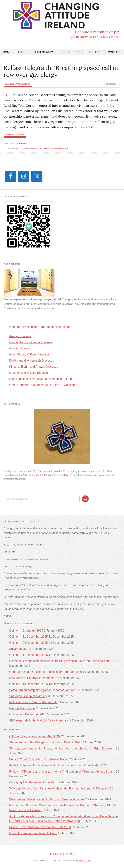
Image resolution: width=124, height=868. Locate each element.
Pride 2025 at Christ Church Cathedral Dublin (39, 759)
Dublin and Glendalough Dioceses (32, 361)
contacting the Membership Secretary (48, 475)
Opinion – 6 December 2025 (28, 714)
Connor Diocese (20, 348)
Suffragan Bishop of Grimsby (28, 696)
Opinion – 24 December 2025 (29, 643)
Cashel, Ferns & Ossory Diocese (31, 342)
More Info (10, 552)
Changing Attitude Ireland (32, 17)
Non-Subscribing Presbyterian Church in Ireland (41, 379)
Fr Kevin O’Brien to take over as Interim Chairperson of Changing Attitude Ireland (62, 772)
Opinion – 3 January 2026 (26, 631)
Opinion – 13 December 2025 (29, 684)
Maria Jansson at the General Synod (33, 833)
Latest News (46, 53)
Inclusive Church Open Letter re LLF (33, 702)
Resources (72, 53)
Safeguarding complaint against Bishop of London (42, 690)
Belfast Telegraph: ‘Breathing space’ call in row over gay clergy (61, 71)
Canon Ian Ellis (43, 149)
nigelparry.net (84, 861)
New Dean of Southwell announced (32, 678)
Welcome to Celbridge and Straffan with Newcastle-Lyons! (47, 799)
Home (7, 52)
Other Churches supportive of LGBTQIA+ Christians (43, 385)
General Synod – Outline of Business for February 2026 (46, 672)
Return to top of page (62, 854)
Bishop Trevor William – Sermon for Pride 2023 (40, 827)
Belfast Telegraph (25, 149)
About (23, 53)
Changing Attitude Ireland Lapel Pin (32, 782)
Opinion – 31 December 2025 (29, 637)
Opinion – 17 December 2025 (29, 655)
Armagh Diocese (20, 336)
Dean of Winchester (22, 708)
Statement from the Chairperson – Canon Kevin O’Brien (46, 742)
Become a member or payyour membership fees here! (95, 34)
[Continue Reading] (15, 134)
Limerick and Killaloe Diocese (29, 373)
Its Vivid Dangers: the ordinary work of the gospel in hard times (50, 765)
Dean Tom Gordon (59, 149)
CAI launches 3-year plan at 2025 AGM (35, 736)
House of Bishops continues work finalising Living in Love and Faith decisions (60, 661)
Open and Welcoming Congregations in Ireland (40, 327)
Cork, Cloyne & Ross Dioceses (29, 354)
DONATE (95, 53)
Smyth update (18, 649)
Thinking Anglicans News (21, 624)
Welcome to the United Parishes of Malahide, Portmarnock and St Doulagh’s (59, 788)
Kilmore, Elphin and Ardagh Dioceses (34, 367)
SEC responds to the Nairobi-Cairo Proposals (39, 720)
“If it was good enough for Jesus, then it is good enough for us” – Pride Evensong (62, 748)
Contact (114, 52)
